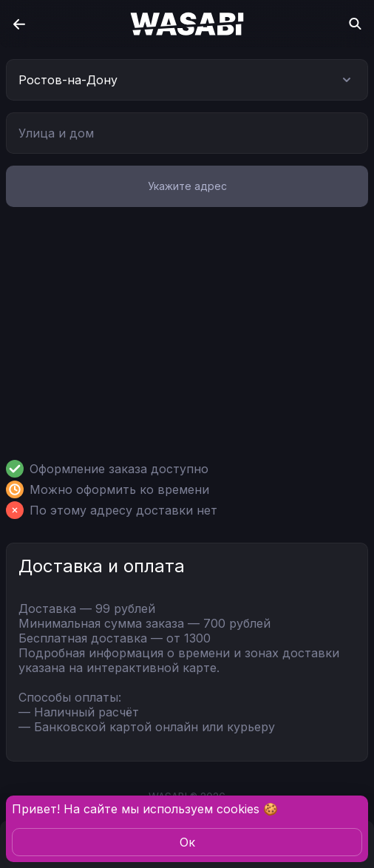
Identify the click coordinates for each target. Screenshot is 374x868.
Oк (187, 842)
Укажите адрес (187, 186)
